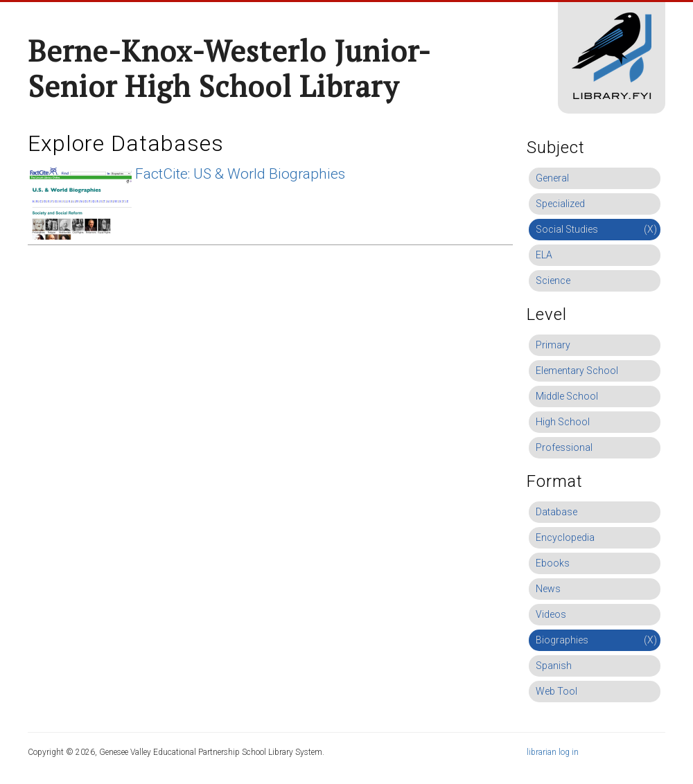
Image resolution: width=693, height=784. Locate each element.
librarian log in (553, 752)
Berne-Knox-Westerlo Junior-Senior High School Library (229, 68)
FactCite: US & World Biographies (240, 174)
